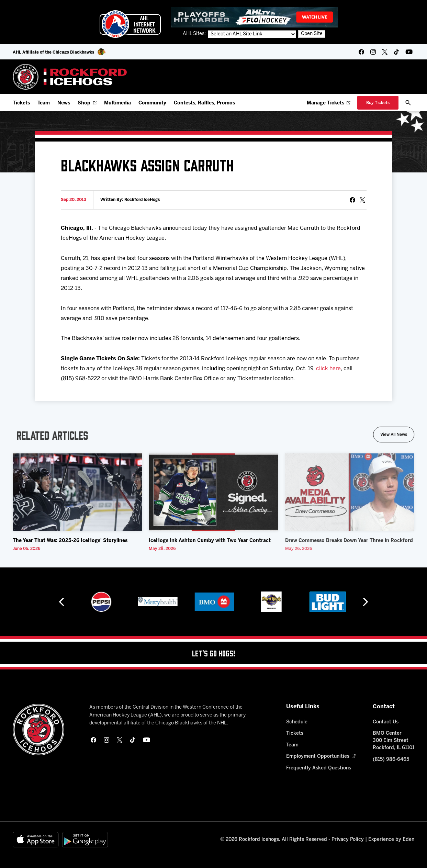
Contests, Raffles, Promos (204, 103)
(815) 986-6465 (391, 760)
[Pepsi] (157, 602)
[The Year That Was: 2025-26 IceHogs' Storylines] (77, 492)
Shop (87, 103)
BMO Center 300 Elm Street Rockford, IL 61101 (394, 741)
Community (152, 103)
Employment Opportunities (321, 757)
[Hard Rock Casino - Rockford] (327, 602)
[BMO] (270, 602)
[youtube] (409, 52)
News (64, 103)
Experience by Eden (391, 840)
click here (328, 369)
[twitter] (385, 52)
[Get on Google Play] (85, 840)
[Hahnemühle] (100, 602)
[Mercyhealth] (213, 602)
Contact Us (386, 722)
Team (44, 103)
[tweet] (362, 200)
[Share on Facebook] (352, 200)
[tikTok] (396, 52)
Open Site (312, 34)
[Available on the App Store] (36, 840)
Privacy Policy (348, 840)
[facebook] (361, 52)
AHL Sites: (195, 34)
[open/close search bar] (408, 103)
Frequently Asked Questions (319, 768)
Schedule (297, 722)
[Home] (70, 77)
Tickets (21, 103)
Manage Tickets (329, 103)
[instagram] (373, 52)
